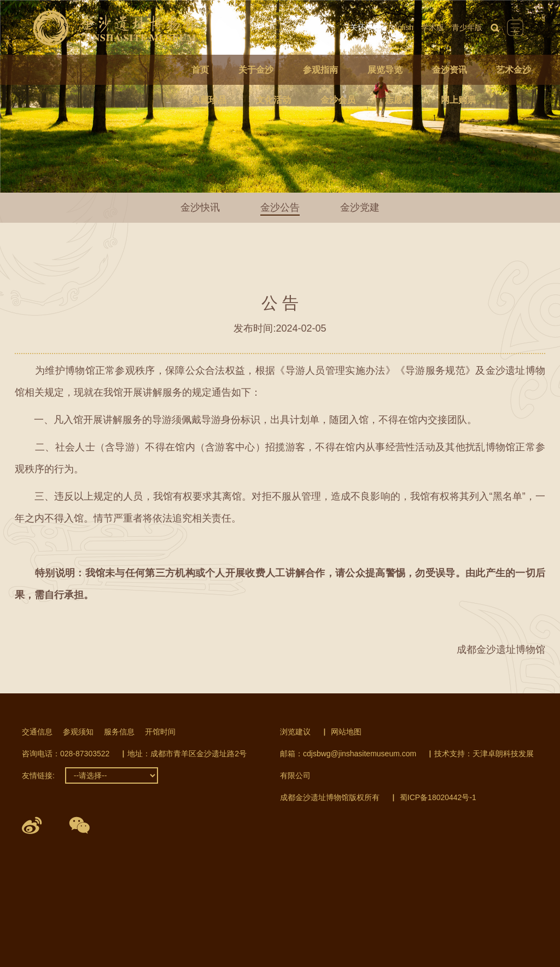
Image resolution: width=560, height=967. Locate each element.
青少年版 (467, 27)
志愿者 (398, 100)
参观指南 (320, 70)
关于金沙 (256, 70)
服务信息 (119, 732)
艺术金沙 (514, 70)
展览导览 (385, 70)
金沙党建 (360, 207)
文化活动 (273, 100)
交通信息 (37, 732)
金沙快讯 (200, 207)
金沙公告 (280, 207)
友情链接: (38, 775)
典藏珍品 (209, 100)
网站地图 (346, 732)
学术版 (433, 27)
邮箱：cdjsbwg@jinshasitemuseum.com (348, 754)
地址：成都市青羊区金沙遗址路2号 (187, 754)
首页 (200, 70)
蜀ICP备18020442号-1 (438, 797)
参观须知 (78, 732)
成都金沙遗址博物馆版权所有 (330, 797)
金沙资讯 (450, 70)
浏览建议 (295, 732)
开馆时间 (160, 732)
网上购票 (458, 100)
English (401, 27)
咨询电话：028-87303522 (66, 754)
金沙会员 (338, 100)
